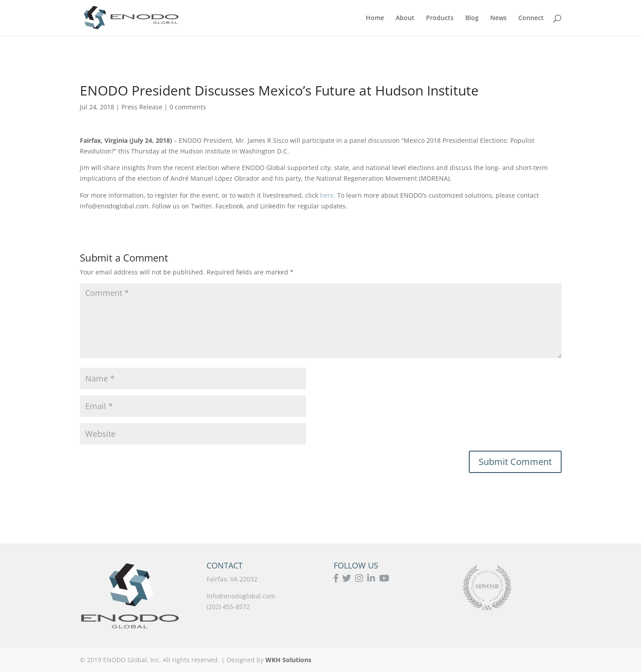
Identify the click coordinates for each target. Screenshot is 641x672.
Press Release (142, 107)
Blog (472, 18)
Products (440, 18)
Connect (531, 18)
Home (375, 18)
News (498, 18)
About (405, 18)
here (326, 195)
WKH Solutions (288, 660)
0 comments (188, 107)
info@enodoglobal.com (241, 596)
